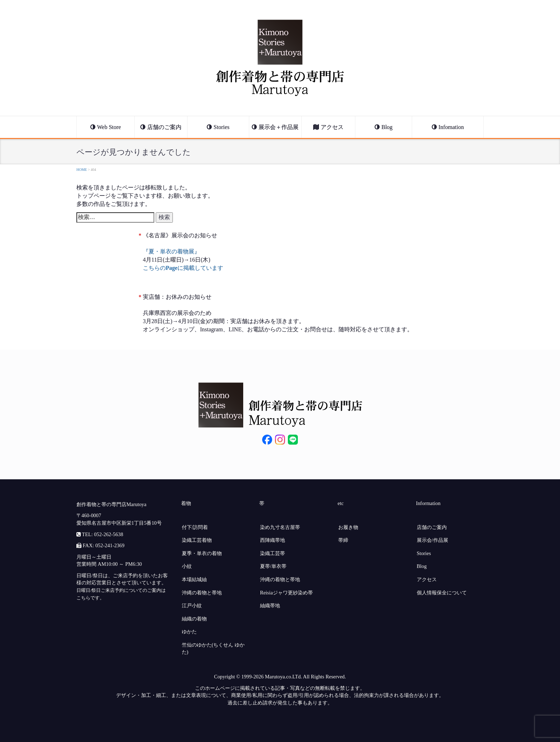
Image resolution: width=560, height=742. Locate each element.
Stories (221, 127)
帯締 (343, 540)
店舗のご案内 (164, 127)
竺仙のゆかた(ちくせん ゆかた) (213, 649)
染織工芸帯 (272, 553)
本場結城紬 (194, 579)
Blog (387, 127)
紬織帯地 (270, 605)
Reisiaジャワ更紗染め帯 (286, 593)
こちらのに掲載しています (183, 268)
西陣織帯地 (272, 540)
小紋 (187, 566)
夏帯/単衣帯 (273, 566)
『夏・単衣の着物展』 (171, 251)
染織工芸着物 (197, 540)
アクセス (332, 127)
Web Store (109, 127)
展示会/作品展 (432, 540)
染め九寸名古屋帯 (280, 527)
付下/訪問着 (195, 527)
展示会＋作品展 (279, 127)
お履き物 (348, 527)
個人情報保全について (442, 593)
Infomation (451, 127)
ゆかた (189, 632)
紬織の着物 (194, 619)
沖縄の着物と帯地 (202, 593)
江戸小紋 (192, 605)
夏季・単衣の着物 (202, 553)
